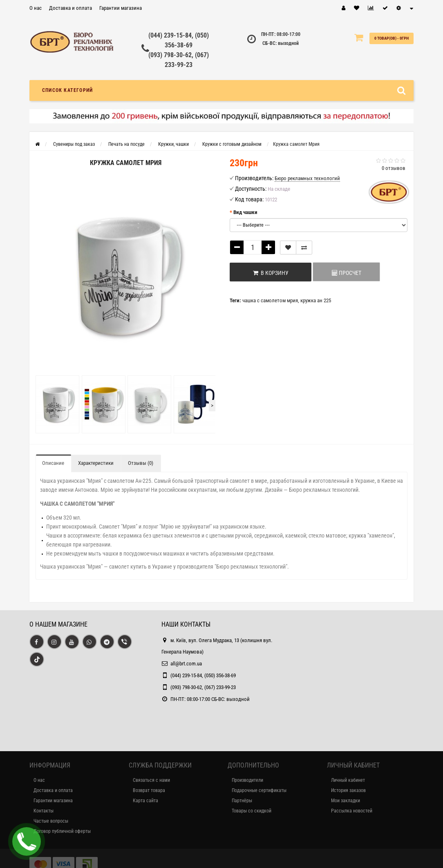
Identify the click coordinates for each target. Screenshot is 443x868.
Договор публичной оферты (62, 831)
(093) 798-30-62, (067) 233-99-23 (203, 687)
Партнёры (242, 801)
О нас (36, 8)
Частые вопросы (51, 821)
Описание (53, 463)
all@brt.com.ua (186, 664)
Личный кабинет (348, 780)
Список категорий (67, 90)
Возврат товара (149, 790)
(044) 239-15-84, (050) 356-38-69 (203, 675)
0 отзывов (394, 168)
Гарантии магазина (121, 8)
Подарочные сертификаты (259, 790)
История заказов (348, 790)
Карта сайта (145, 801)
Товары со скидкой (252, 811)
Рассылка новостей (352, 811)
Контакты (44, 811)
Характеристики (96, 463)
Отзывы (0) (141, 463)
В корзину (271, 273)
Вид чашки (245, 212)
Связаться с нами (151, 780)
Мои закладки (346, 801)
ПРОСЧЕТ (347, 273)
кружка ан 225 (316, 300)
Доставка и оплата (70, 8)
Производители (247, 780)
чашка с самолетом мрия (270, 300)
